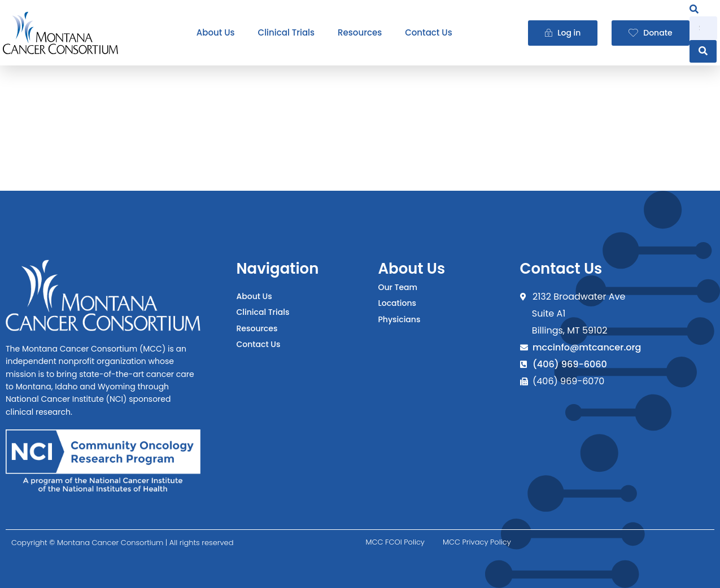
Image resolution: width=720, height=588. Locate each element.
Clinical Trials (287, 32)
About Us (216, 32)
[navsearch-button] (694, 9)
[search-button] (703, 51)
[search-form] (703, 28)
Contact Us (429, 32)
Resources (360, 32)
